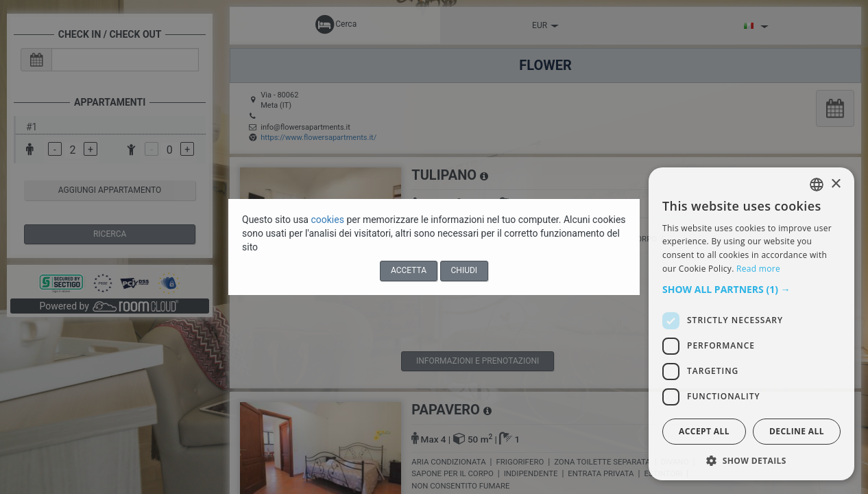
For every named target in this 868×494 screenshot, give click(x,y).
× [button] (835, 184)
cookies (328, 220)
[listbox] (817, 185)
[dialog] (751, 324)
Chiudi (465, 270)
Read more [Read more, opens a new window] (758, 269)
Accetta (409, 270)
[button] (751, 290)
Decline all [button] (797, 431)
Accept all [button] (704, 431)
